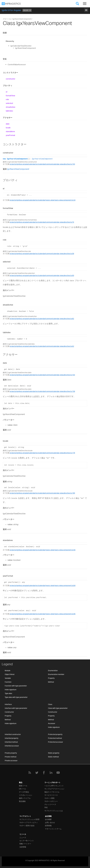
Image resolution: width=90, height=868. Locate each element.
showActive (11, 107)
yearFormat (10, 135)
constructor (10, 79)
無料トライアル (25, 798)
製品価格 (22, 801)
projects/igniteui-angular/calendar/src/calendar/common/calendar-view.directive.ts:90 (42, 275)
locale (8, 128)
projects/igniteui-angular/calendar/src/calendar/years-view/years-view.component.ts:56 (43, 550)
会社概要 (48, 819)
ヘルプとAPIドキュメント (54, 786)
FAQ (46, 807)
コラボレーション (26, 795)
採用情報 (48, 826)
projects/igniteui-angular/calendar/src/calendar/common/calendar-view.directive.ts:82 (42, 319)
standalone (10, 131)
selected (9, 103)
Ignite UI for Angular (11, 10)
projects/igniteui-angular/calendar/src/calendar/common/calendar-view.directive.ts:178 (42, 453)
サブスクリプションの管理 (29, 819)
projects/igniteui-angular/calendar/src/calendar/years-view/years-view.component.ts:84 (43, 585)
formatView (10, 96)
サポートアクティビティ (29, 823)
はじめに (45, 10)
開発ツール (23, 786)
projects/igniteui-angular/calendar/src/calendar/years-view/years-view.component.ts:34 (43, 200)
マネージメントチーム (53, 829)
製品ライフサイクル (52, 792)
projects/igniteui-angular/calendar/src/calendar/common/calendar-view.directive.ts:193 (42, 164)
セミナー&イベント (27, 841)
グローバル (7, 19)
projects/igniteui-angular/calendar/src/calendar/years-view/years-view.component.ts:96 (43, 614)
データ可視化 (24, 792)
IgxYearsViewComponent (42, 159)
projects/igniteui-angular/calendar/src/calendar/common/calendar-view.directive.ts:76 (42, 222)
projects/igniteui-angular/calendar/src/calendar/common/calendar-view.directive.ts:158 (42, 391)
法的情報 (23, 847)
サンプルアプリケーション (54, 789)
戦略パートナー (25, 844)
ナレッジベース (50, 804)
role (7, 99)
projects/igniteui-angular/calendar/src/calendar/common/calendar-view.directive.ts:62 (42, 346)
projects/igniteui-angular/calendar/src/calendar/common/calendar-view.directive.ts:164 (42, 375)
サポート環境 (49, 798)
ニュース (23, 838)
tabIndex (9, 111)
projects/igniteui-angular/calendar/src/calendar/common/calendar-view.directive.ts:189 (42, 493)
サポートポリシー (51, 801)
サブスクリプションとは (54, 811)
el (7, 92)
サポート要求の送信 (27, 826)
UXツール (23, 789)
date (8, 124)
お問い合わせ (50, 823)
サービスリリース (51, 795)
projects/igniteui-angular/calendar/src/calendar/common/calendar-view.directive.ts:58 (42, 254)
